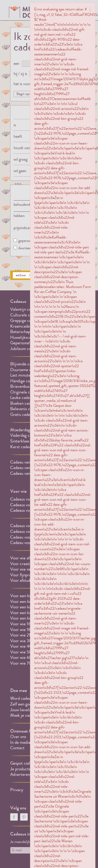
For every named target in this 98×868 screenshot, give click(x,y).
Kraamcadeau (22, 326)
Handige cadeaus (25, 381)
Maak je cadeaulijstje (28, 715)
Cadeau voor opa (25, 537)
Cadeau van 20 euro (28, 473)
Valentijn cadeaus (25, 309)
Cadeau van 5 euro (26, 462)
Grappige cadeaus (25, 320)
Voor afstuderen (24, 580)
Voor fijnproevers (25, 575)
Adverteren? (21, 774)
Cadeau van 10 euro (27, 468)
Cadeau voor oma (25, 543)
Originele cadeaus (26, 392)
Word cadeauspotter (28, 698)
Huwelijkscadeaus (25, 337)
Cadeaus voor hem (26, 499)
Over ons (18, 737)
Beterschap (20, 332)
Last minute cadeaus (28, 375)
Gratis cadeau (22, 414)
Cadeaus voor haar (26, 505)
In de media (20, 742)
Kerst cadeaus (22, 447)
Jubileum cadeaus (25, 349)
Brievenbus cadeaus (27, 386)
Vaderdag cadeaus (26, 435)
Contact (17, 748)
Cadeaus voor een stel (29, 510)
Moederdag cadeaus (27, 430)
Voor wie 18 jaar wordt (30, 630)
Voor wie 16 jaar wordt (30, 624)
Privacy (17, 790)
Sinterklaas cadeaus (27, 441)
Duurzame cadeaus (27, 370)
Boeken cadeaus (24, 403)
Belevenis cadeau (25, 409)
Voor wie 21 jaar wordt (30, 635)
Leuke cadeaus (23, 398)
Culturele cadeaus (26, 315)
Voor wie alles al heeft (29, 558)
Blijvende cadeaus (26, 364)
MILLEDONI (25, 12)
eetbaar (21, 275)
